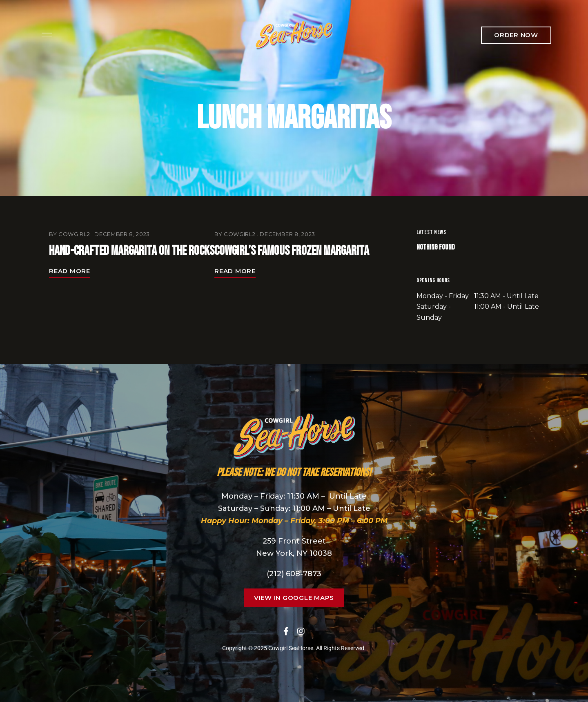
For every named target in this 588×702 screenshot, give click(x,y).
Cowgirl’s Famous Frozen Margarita (292, 251)
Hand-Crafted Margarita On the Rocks (132, 251)
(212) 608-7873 (294, 574)
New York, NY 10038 (294, 553)
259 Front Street (294, 541)
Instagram (301, 631)
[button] (516, 35)
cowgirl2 (74, 234)
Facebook (286, 631)
